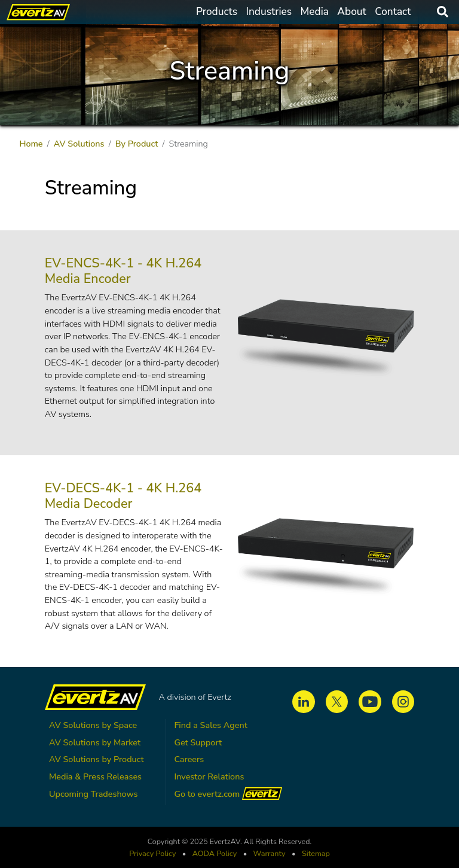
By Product (137, 144)
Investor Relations (209, 776)
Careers (189, 759)
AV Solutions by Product (97, 759)
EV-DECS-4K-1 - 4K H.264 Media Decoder (123, 496)
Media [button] (315, 12)
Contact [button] (393, 12)
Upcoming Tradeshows (94, 794)
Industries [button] (269, 12)
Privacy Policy (152, 853)
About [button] (351, 12)
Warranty (270, 853)
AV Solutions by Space (93, 725)
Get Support (198, 742)
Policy (215, 853)
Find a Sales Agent (210, 725)
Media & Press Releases (95, 776)
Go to (228, 794)
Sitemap (316, 853)
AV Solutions (79, 144)
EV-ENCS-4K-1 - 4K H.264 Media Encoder (123, 271)
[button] (325, 338)
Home (31, 144)
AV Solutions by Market (95, 742)
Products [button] (217, 12)
